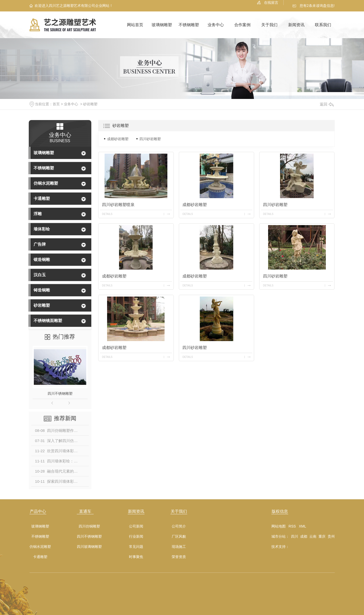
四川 (295, 536)
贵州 (331, 536)
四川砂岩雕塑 (150, 139)
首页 (56, 104)
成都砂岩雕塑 (118, 139)
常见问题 (136, 547)
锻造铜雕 (42, 260)
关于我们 (269, 25)
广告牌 (40, 244)
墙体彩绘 (42, 229)
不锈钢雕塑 (189, 25)
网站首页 (135, 25)
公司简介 (179, 526)
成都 (304, 536)
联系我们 (323, 25)
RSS (292, 526)
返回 (327, 104)
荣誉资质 (179, 557)
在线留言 (271, 3)
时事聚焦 (136, 557)
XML (303, 526)
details (107, 214)
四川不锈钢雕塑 (60, 393)
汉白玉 (40, 275)
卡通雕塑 (42, 199)
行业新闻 (136, 537)
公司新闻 (136, 526)
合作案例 (242, 25)
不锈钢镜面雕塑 (48, 321)
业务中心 (216, 25)
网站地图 (279, 526)
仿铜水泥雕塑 (46, 183)
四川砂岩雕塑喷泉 (118, 205)
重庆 (322, 536)
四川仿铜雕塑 (89, 526)
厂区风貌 (179, 537)
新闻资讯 (296, 25)
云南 (313, 536)
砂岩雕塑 (90, 104)
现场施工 (179, 547)
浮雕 (38, 214)
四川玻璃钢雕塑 (89, 547)
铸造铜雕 (42, 290)
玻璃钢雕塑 (162, 25)
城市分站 (279, 536)
